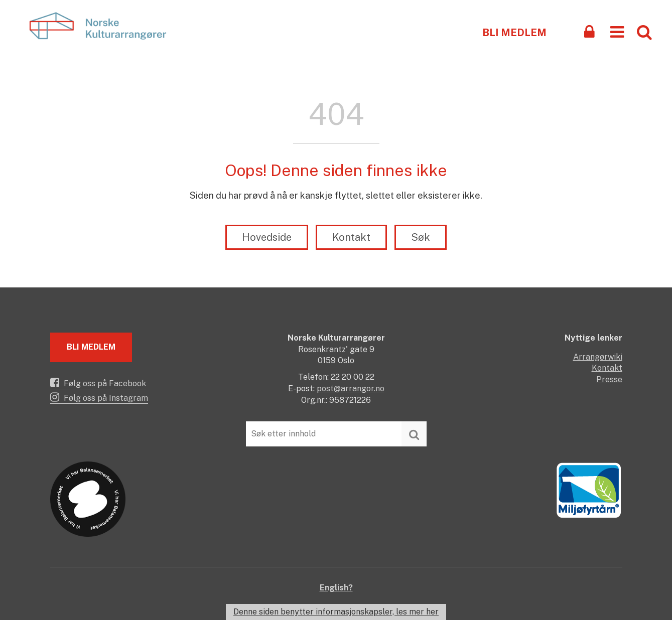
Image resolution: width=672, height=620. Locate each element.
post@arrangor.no (351, 389)
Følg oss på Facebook (98, 383)
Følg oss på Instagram (99, 397)
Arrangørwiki (598, 357)
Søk (421, 237)
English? (336, 588)
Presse (609, 379)
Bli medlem (514, 33)
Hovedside (267, 237)
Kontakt (351, 237)
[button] (617, 31)
